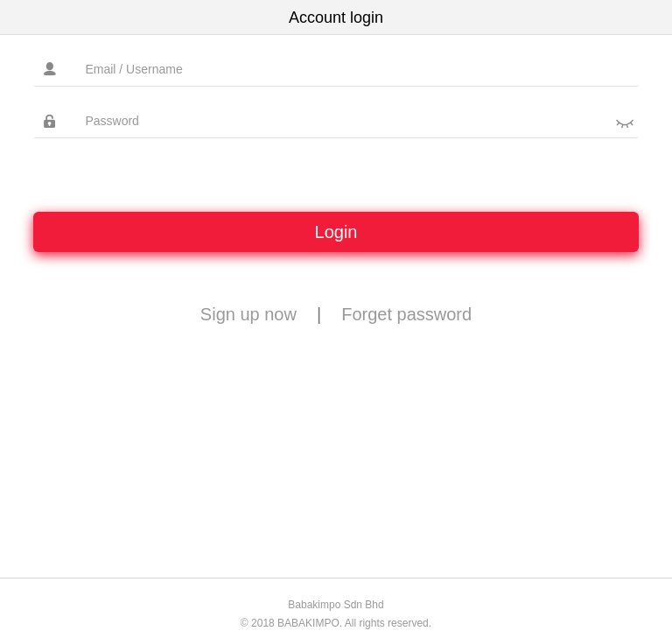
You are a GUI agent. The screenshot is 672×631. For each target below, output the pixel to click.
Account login (336, 18)
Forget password (406, 314)
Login (336, 232)
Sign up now (248, 314)
